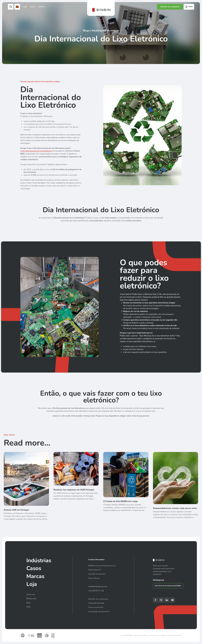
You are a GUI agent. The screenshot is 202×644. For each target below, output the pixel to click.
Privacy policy (154, 635)
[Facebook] (155, 600)
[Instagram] (161, 600)
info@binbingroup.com (98, 586)
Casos (32, 7)
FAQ (28, 607)
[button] (101, 14)
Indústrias (39, 560)
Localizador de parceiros (99, 611)
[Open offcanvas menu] (189, 7)
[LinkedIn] (167, 600)
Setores (42, 7)
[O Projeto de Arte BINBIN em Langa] (126, 489)
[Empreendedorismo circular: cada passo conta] (176, 490)
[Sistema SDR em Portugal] (26, 489)
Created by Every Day (175, 635)
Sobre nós (31, 594)
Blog (28, 603)
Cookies (163, 635)
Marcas (35, 576)
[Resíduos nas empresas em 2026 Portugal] (76, 489)
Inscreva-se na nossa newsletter (168, 586)
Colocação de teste (96, 603)
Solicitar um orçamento (170, 7)
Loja (25, 7)
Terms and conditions (141, 635)
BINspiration (32, 598)
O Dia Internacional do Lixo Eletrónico (36, 151)
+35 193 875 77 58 (96, 591)
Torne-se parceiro (96, 607)
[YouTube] (172, 600)
